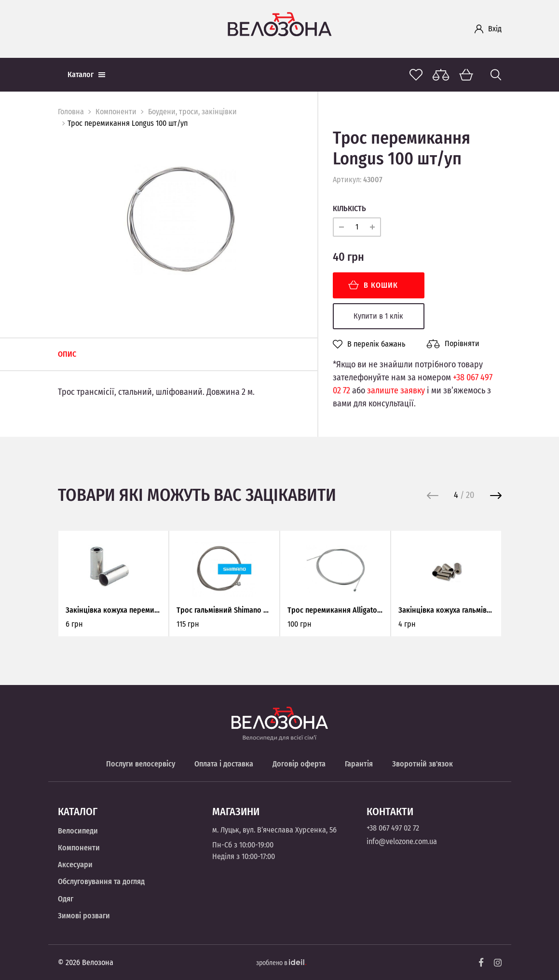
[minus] (341, 227)
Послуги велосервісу (141, 764)
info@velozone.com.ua (402, 841)
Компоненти (116, 112)
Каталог (86, 74)
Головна (71, 112)
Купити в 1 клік (378, 316)
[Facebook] (481, 962)
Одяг (66, 899)
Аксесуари (75, 865)
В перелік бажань (369, 344)
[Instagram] (498, 963)
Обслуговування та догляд (101, 881)
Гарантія (359, 764)
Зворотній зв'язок (423, 764)
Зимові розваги (84, 916)
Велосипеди (78, 831)
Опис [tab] (67, 354)
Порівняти (453, 344)
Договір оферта (299, 764)
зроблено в (281, 963)
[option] (180, 219)
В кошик (373, 285)
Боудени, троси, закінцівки (192, 112)
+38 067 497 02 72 (393, 828)
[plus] (372, 227)
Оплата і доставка (224, 764)
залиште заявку (396, 390)
